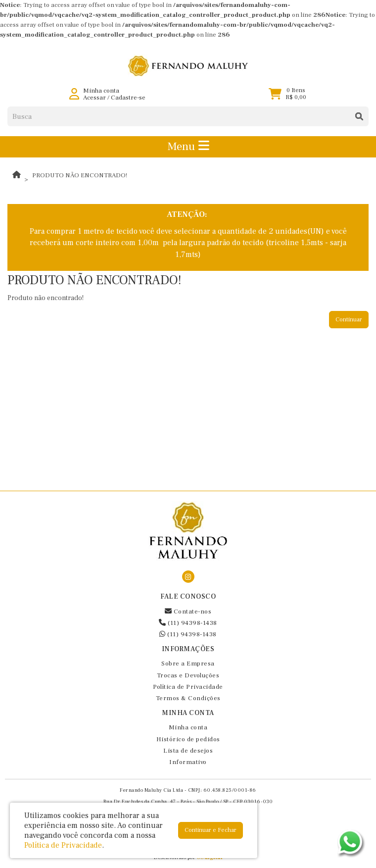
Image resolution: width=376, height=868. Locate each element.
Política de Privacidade (188, 687)
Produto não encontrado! (80, 175)
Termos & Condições (188, 698)
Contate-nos (188, 612)
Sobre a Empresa (188, 664)
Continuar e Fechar (211, 830)
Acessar (94, 98)
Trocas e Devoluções (188, 675)
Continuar (349, 320)
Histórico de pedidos (188, 739)
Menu (188, 147)
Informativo (188, 762)
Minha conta (188, 727)
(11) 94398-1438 (188, 623)
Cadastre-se (128, 98)
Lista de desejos (188, 751)
